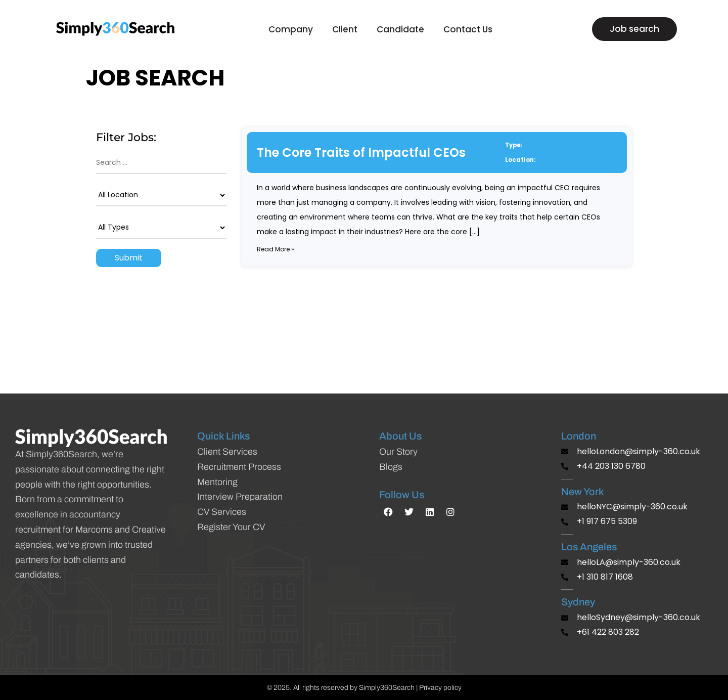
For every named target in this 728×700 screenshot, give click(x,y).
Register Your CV (231, 527)
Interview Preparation (240, 497)
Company (293, 29)
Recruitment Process (239, 467)
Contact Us (468, 29)
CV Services (222, 512)
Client (347, 29)
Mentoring (217, 482)
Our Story (398, 452)
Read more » (276, 249)
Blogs (391, 467)
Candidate (403, 29)
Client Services (227, 452)
